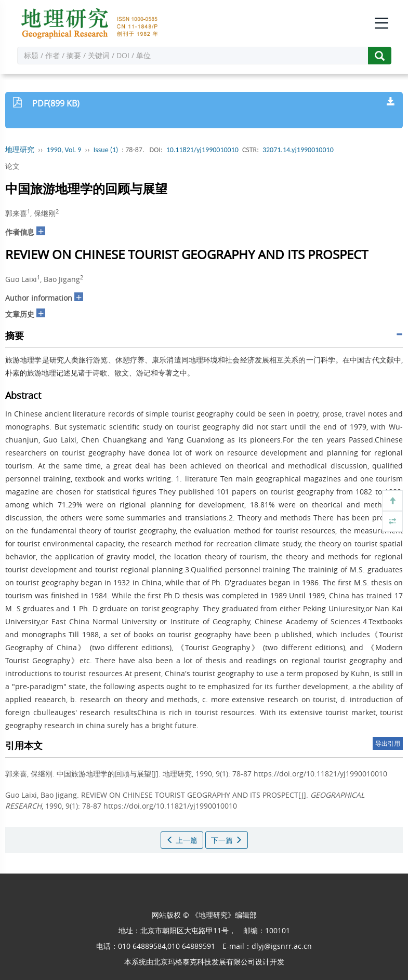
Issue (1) (106, 150)
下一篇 (227, 840)
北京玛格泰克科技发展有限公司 (204, 962)
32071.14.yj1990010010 (298, 150)
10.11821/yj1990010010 (202, 150)
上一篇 (182, 840)
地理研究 (20, 150)
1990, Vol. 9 (64, 150)
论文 (12, 166)
